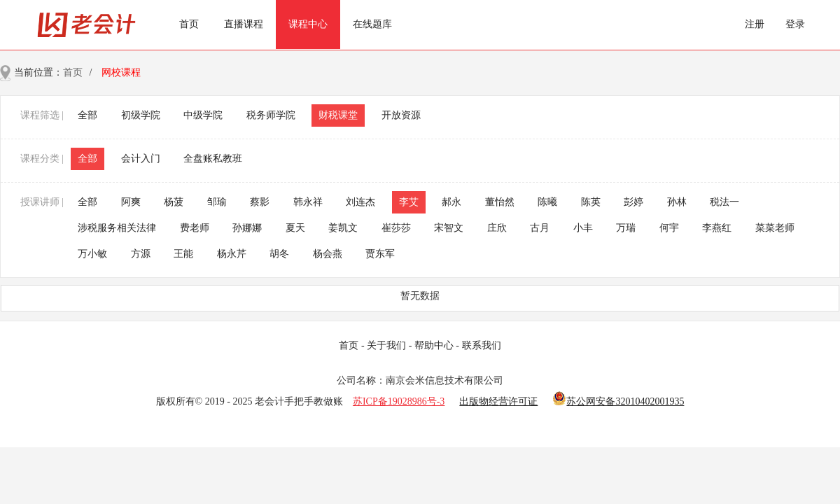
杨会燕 (328, 254)
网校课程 (121, 72)
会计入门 (141, 159)
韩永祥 (308, 202)
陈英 (591, 202)
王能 (183, 254)
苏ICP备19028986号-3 (399, 401)
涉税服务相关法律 (117, 228)
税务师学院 (271, 115)
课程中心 (308, 24)
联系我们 (482, 345)
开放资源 (401, 115)
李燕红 (717, 228)
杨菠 (174, 202)
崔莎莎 (396, 228)
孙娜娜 (247, 228)
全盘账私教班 (213, 159)
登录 (795, 24)
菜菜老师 (775, 228)
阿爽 (131, 202)
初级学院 (141, 115)
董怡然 (500, 202)
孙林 (677, 202)
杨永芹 (232, 254)
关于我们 (386, 345)
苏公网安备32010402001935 (625, 401)
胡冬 (279, 254)
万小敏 (92, 254)
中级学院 (203, 115)
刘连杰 (360, 202)
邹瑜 (217, 202)
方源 (141, 254)
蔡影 (260, 202)
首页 (189, 24)
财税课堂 (338, 115)
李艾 (409, 202)
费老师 (195, 228)
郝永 (451, 202)
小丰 (583, 228)
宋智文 (449, 228)
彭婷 (633, 202)
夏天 (295, 228)
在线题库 (372, 24)
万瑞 (626, 228)
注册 (755, 24)
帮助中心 (434, 345)
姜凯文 (343, 228)
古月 (540, 228)
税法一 (724, 202)
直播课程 (244, 24)
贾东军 (380, 254)
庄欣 (497, 228)
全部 (87, 115)
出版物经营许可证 (498, 401)
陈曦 (547, 202)
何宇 (669, 228)
